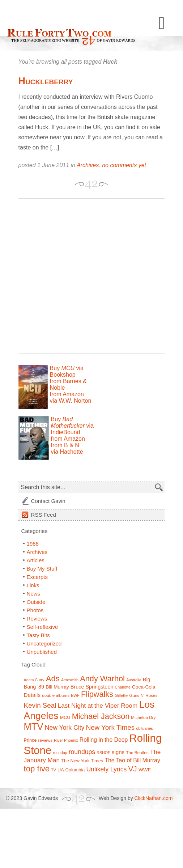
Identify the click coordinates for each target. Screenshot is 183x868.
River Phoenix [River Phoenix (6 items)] (66, 740)
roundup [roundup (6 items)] (60, 753)
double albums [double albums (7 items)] (56, 695)
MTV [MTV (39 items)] (34, 727)
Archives (88, 165)
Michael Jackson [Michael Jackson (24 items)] (101, 716)
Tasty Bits (38, 635)
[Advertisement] (70, 276)
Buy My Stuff (42, 569)
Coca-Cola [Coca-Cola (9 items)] (144, 687)
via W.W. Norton (71, 401)
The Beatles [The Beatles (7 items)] (137, 752)
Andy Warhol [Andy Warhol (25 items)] (102, 679)
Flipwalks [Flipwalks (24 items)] (97, 694)
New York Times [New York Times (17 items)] (110, 727)
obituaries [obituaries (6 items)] (144, 728)
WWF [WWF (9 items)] (145, 770)
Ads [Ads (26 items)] (53, 679)
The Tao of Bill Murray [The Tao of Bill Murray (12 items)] (132, 760)
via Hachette (67, 452)
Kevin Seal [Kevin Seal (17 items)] (40, 705)
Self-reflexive (42, 627)
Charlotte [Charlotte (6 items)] (123, 687)
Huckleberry (46, 81)
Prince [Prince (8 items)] (30, 740)
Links (33, 585)
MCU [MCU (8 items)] (65, 717)
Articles (36, 560)
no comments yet (124, 165)
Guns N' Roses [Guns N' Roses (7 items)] (143, 695)
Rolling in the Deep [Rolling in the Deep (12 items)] (104, 740)
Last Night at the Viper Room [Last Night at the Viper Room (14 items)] (98, 706)
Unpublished (42, 652)
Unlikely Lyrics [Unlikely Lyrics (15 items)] (106, 769)
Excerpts (37, 577)
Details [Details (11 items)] (32, 695)
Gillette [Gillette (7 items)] (121, 695)
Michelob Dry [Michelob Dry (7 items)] (143, 717)
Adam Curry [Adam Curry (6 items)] (34, 680)
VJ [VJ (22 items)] (132, 769)
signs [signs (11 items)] (118, 752)
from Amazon (67, 394)
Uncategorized (44, 643)
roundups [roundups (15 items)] (82, 752)
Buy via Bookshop (67, 371)
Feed (44, 515)
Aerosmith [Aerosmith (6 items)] (70, 680)
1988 (33, 544)
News (34, 594)
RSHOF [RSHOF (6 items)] (103, 753)
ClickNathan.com (154, 798)
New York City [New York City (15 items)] (65, 728)
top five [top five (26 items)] (37, 769)
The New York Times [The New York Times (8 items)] (82, 761)
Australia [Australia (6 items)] (134, 680)
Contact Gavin (48, 501)
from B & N (65, 445)
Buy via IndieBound (72, 426)
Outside (36, 602)
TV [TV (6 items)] (54, 770)
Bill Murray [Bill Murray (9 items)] (57, 687)
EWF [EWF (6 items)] (75, 695)
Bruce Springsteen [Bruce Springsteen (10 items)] (92, 687)
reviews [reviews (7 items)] (45, 740)
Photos (35, 610)
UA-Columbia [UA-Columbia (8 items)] (71, 770)
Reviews (37, 619)
